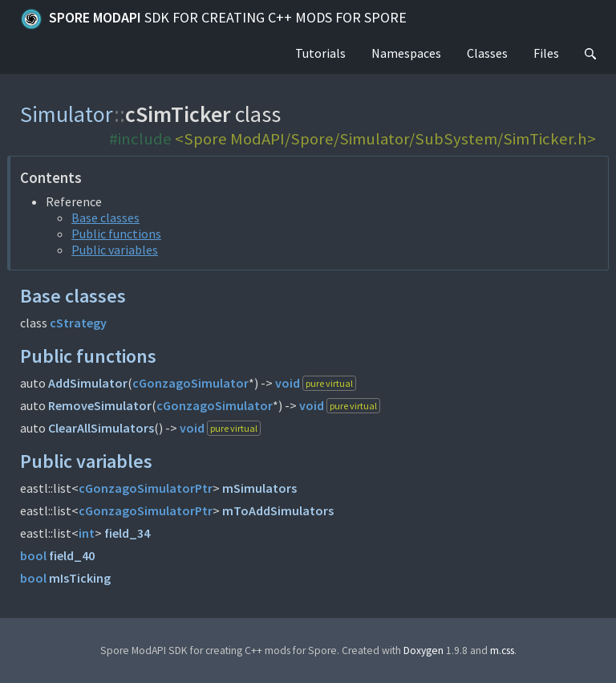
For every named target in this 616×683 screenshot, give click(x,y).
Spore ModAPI (213, 19)
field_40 (72, 555)
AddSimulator (88, 383)
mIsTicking (80, 578)
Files (546, 53)
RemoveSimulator (100, 405)
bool (33, 555)
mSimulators (259, 488)
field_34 (127, 533)
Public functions (116, 234)
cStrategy (78, 323)
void (288, 383)
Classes (487, 53)
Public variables (115, 250)
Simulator (67, 114)
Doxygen (423, 650)
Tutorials (320, 53)
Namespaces (406, 53)
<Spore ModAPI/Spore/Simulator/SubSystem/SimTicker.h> (385, 139)
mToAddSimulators (278, 510)
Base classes (105, 218)
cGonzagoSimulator (190, 383)
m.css (502, 650)
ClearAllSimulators (101, 428)
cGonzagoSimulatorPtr (146, 488)
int (87, 533)
